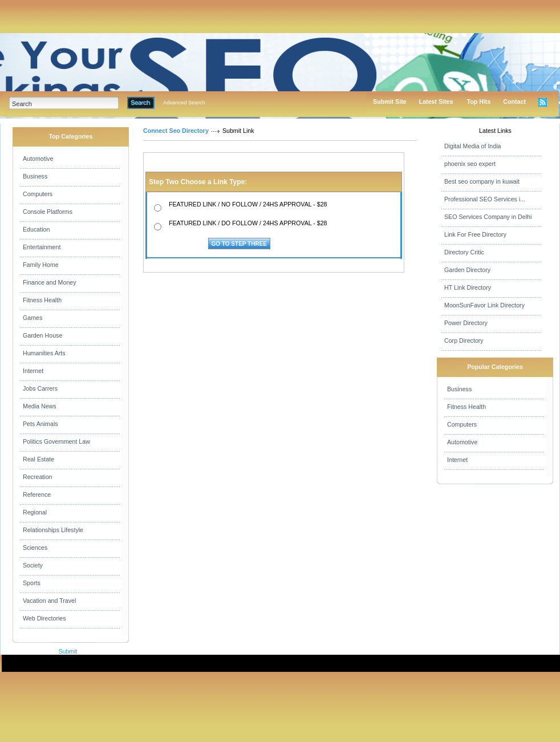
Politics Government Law (56, 441)
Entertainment (42, 247)
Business (35, 176)
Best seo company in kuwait (482, 181)
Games (33, 318)
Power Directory (466, 323)
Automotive (38, 159)
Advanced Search (184, 103)
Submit (68, 651)
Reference (37, 494)
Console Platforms (48, 212)
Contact (514, 102)
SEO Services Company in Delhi (488, 217)
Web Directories (44, 618)
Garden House (42, 335)
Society (33, 565)
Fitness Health (42, 300)
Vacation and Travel (49, 601)
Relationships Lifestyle (53, 530)
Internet (33, 371)
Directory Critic (464, 252)
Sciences (35, 548)
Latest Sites (436, 102)
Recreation (38, 477)
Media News (40, 406)
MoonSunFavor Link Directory (484, 305)
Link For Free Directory (475, 234)
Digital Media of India (473, 146)
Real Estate (38, 459)
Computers (38, 194)
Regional (35, 512)
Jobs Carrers (40, 388)
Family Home (41, 265)
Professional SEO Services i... (485, 199)
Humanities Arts (44, 353)
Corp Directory (464, 340)
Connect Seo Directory (176, 131)
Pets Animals (40, 424)
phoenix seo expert (470, 164)
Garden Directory (467, 270)
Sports (32, 583)
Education (36, 229)
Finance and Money (50, 282)
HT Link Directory (468, 287)
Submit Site (390, 102)
